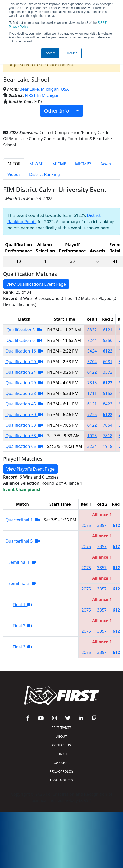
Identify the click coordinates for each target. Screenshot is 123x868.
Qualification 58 (24, 436)
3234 (92, 446)
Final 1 (22, 605)
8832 (92, 330)
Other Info (59, 111)
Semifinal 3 (22, 583)
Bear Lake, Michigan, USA (44, 89)
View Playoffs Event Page (30, 469)
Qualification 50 (24, 415)
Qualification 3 (24, 330)
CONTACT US (62, 745)
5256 (108, 340)
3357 (102, 525)
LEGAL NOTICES (62, 780)
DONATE (61, 754)
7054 (108, 425)
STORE (62, 763)
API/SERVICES (62, 728)
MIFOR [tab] (14, 164)
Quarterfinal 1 (22, 520)
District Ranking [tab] (45, 174)
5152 (108, 393)
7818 (92, 383)
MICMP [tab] (59, 164)
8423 (108, 404)
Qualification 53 (24, 425)
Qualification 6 (24, 340)
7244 (92, 340)
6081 (108, 362)
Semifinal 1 (22, 562)
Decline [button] (72, 53)
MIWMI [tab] (37, 164)
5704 (92, 362)
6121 (108, 330)
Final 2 (22, 626)
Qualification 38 (24, 393)
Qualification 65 (24, 446)
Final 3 (22, 647)
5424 (92, 351)
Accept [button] (51, 53)
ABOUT (62, 736)
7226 (92, 415)
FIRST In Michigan (42, 95)
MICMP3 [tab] (83, 164)
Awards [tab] (107, 164)
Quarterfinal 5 (22, 541)
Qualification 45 (24, 404)
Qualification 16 (24, 351)
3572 (108, 372)
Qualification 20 (24, 362)
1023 (92, 436)
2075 (86, 525)
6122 (108, 351)
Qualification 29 (24, 383)
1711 (92, 393)
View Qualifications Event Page (36, 284)
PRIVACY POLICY (62, 772)
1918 (108, 446)
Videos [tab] (14, 174)
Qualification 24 (24, 372)
